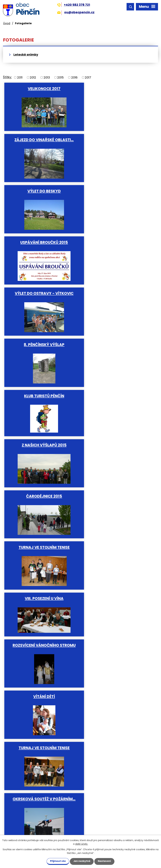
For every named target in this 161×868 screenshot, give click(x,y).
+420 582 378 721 (74, 5)
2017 (88, 77)
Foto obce (117, 703)
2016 (74, 77)
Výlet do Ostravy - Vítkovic (41, 191)
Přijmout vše (57, 861)
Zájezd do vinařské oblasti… (117, 88)
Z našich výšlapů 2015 (117, 242)
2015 (60, 77)
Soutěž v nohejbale (117, 549)
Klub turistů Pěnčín (41, 242)
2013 (47, 77)
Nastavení (105, 861)
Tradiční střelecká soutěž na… (117, 447)
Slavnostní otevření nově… (41, 549)
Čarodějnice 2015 (41, 293)
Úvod (7, 23)
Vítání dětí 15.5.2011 (41, 703)
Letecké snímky (26, 55)
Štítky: (7, 77)
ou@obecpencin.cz (76, 12)
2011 (20, 77)
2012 (33, 77)
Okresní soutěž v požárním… (41, 652)
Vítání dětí (41, 396)
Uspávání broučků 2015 (117, 140)
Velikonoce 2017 (41, 88)
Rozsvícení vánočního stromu (117, 344)
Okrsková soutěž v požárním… (41, 447)
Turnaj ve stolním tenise (117, 293)
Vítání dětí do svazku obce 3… (41, 498)
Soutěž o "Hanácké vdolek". (117, 498)
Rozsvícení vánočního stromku (117, 601)
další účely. (82, 844)
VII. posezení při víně (41, 601)
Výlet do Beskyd (41, 140)
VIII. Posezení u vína (41, 344)
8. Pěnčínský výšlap (117, 191)
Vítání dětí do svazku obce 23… (117, 652)
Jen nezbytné (82, 861)
